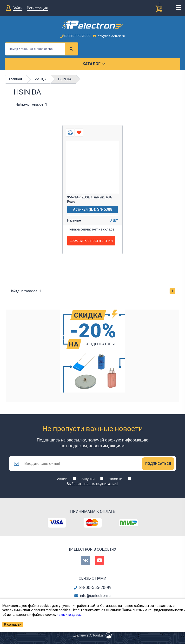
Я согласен (13, 624)
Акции (62, 479)
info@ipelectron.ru (109, 36)
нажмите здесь (69, 615)
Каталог (92, 64)
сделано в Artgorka (88, 635)
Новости (116, 479)
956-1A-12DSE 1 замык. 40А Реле (89, 199)
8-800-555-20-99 (75, 36)
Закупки (88, 479)
